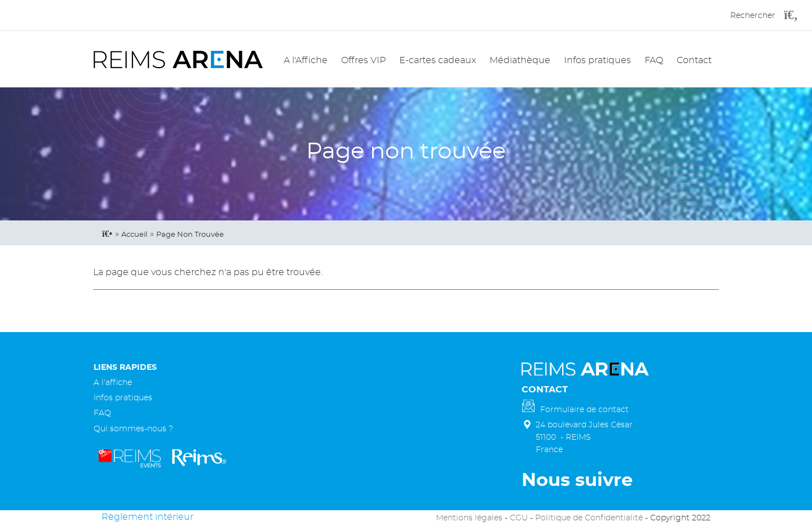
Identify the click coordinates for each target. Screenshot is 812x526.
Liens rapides (125, 367)
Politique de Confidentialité (589, 518)
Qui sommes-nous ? (133, 429)
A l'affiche (113, 383)
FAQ (654, 60)
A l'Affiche (306, 60)
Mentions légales (469, 518)
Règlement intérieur (147, 517)
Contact (694, 60)
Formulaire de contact (584, 410)
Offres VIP (363, 60)
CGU (519, 518)
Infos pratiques (597, 60)
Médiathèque (520, 60)
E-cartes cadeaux (438, 60)
